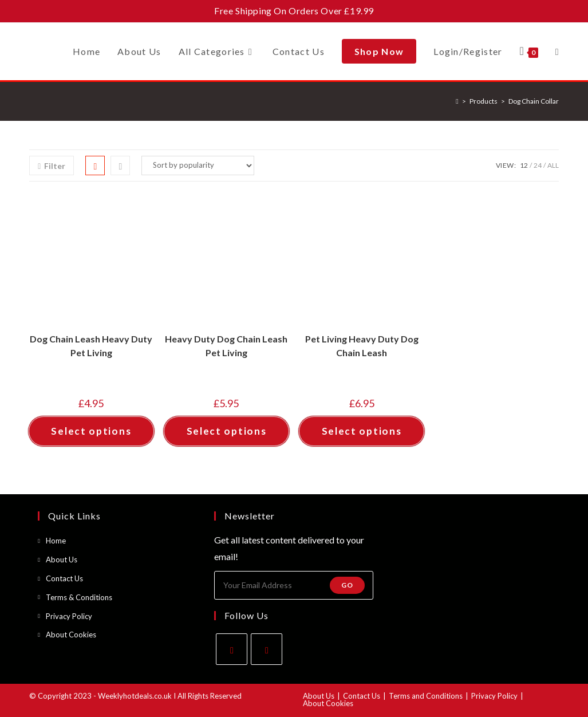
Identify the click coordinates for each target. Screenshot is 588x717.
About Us (62, 560)
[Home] (457, 101)
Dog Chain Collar (534, 101)
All (553, 165)
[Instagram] (267, 649)
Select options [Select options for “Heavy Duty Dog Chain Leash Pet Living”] (227, 431)
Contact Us (64, 578)
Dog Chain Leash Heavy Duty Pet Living (91, 346)
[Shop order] (198, 166)
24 (538, 165)
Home (56, 541)
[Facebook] (232, 649)
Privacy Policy (69, 616)
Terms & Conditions (79, 597)
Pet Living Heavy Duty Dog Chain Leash (362, 346)
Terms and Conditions (426, 696)
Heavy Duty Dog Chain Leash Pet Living (226, 346)
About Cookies (71, 635)
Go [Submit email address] (347, 585)
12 (524, 165)
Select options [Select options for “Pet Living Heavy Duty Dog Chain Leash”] (362, 431)
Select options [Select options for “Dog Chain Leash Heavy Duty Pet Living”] (91, 431)
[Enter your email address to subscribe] (294, 585)
